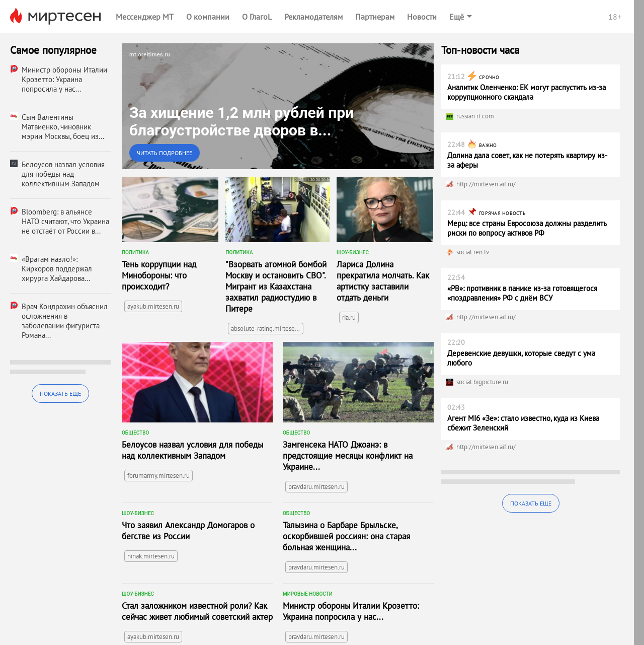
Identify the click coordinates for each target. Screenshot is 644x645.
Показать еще (60, 393)
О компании (208, 17)
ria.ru (349, 317)
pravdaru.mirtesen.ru (316, 487)
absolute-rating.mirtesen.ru (267, 329)
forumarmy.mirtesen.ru (158, 476)
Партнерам (375, 17)
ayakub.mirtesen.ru (153, 306)
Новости (422, 17)
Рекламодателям (313, 17)
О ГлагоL (257, 17)
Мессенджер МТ (145, 17)
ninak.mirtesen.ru (151, 556)
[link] (278, 106)
